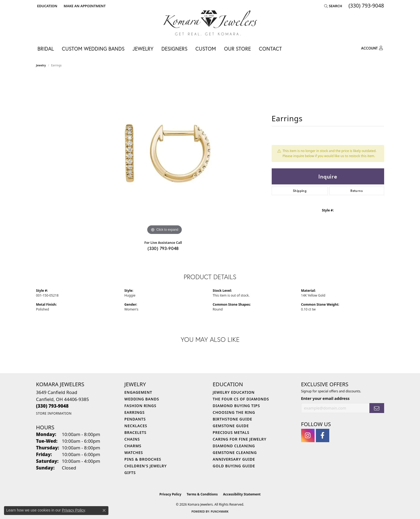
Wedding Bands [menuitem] (142, 399)
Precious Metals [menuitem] (231, 432)
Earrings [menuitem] (135, 412)
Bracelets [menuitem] (135, 432)
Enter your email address (325, 398)
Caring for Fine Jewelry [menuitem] (240, 439)
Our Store (237, 49)
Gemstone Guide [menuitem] (231, 426)
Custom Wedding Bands (93, 49)
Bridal (46, 49)
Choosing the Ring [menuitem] (234, 412)
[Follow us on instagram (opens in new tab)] (308, 435)
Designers (174, 49)
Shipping (300, 191)
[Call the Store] (52, 406)
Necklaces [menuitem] (136, 426)
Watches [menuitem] (134, 452)
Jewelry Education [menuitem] (234, 392)
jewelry (41, 65)
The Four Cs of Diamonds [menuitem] (241, 399)
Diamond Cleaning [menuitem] (234, 446)
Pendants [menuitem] (135, 419)
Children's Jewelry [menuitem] (146, 466)
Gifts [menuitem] (130, 473)
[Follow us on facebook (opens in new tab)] (323, 435)
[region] (165, 156)
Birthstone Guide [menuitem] (233, 419)
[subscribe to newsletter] (377, 408)
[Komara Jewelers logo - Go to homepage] (210, 23)
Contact (270, 49)
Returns (357, 191)
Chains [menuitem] (132, 439)
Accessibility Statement (242, 494)
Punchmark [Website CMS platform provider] (220, 512)
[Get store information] (54, 413)
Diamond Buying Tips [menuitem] (237, 406)
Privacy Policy (171, 494)
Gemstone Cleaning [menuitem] (235, 452)
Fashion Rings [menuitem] (140, 406)
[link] (84, 6)
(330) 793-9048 (163, 248)
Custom (206, 49)
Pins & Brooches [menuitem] (143, 459)
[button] (47, 6)
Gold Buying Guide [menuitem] (234, 466)
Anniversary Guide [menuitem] (234, 459)
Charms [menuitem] (133, 446)
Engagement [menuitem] (138, 392)
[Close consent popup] (104, 510)
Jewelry (143, 49)
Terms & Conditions (202, 494)
